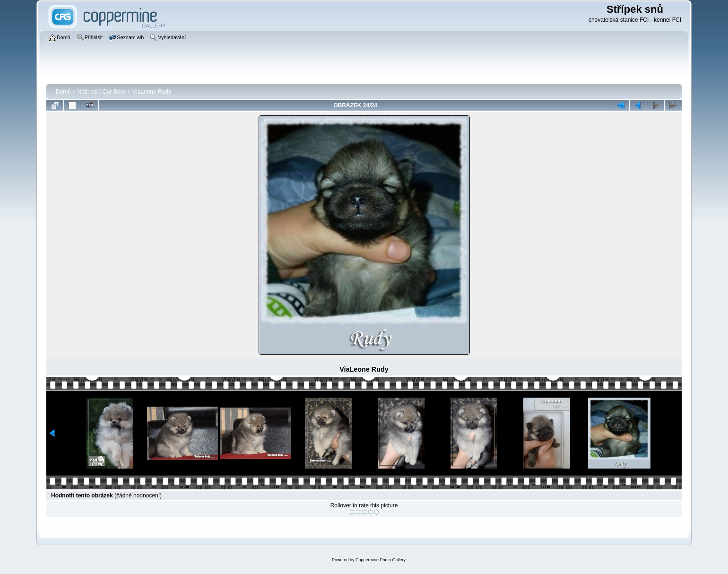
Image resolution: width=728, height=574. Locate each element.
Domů (63, 92)
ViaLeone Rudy (152, 92)
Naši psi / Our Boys (102, 92)
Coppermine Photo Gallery (381, 560)
